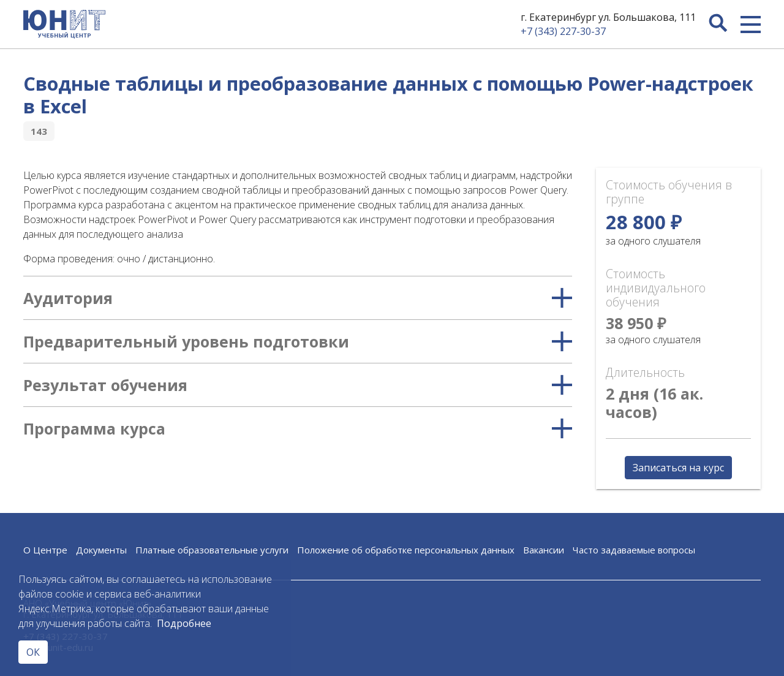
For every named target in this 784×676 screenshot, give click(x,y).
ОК (33, 652)
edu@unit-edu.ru (58, 647)
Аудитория (298, 298)
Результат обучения (298, 385)
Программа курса (298, 428)
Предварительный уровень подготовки (298, 341)
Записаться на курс (678, 468)
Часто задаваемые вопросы (634, 550)
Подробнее (184, 623)
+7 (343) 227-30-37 (563, 31)
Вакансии (544, 550)
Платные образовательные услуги (212, 550)
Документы (101, 550)
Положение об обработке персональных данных (406, 550)
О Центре (45, 550)
